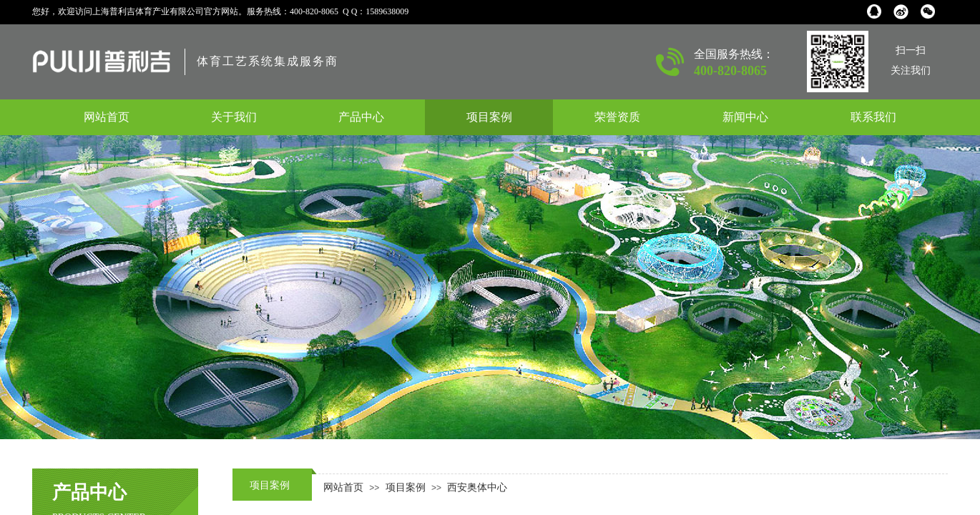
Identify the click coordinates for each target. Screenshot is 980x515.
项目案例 (406, 487)
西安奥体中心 (477, 487)
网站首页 (343, 487)
